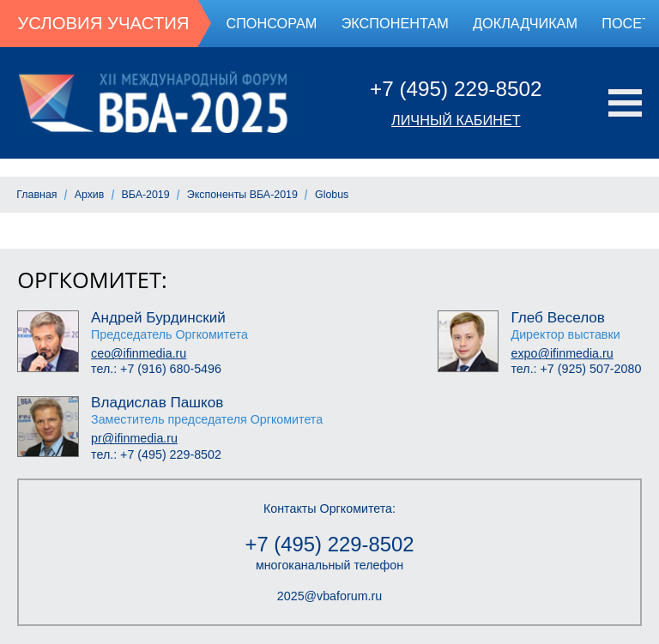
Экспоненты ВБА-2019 (242, 195)
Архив (90, 195)
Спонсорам (271, 23)
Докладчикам (525, 23)
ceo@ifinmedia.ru (139, 353)
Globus (332, 195)
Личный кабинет (456, 120)
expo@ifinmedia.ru (562, 353)
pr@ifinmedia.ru (134, 438)
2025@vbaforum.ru (329, 596)
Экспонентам (395, 23)
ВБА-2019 (146, 195)
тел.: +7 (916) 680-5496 (156, 369)
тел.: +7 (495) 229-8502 (156, 454)
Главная (36, 195)
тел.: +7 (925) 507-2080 (576, 369)
